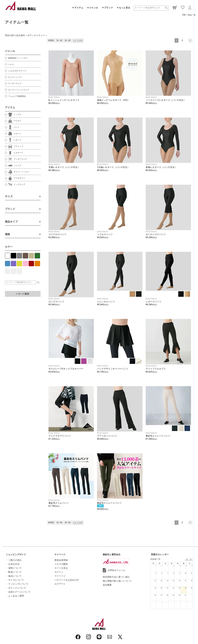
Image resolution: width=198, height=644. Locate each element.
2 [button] (182, 40)
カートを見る (61, 568)
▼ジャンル (93, 8)
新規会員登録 (61, 560)
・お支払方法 (13, 564)
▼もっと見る (123, 8)
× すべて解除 (23, 294)
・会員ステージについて (18, 592)
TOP (184, 15)
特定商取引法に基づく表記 (116, 577)
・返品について (14, 576)
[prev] (187, 560)
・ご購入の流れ (14, 560)
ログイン (59, 572)
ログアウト (60, 584)
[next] (191, 560)
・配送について (14, 572)
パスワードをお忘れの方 (67, 580)
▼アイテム (78, 8)
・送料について (14, 568)
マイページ (60, 554)
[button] (190, 40)
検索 (166, 8)
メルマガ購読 (61, 564)
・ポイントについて (16, 588)
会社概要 (107, 585)
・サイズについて (15, 580)
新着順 (51, 40)
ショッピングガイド (16, 554)
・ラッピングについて (17, 584)
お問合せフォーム (116, 570)
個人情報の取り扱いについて (117, 581)
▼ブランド (107, 8)
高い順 (68, 40)
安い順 (59, 40)
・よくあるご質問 (15, 596)
